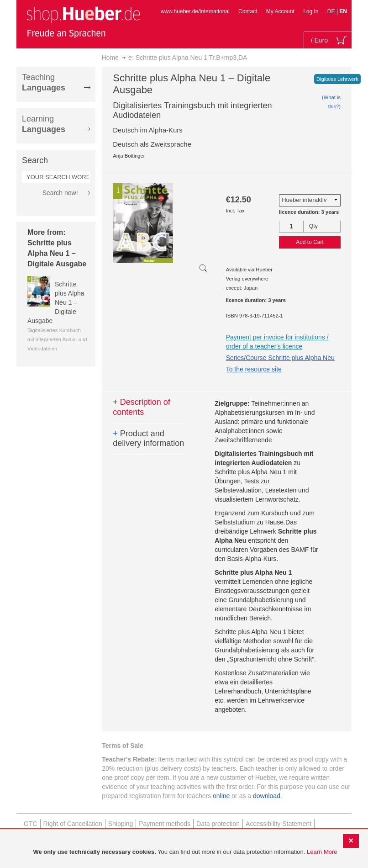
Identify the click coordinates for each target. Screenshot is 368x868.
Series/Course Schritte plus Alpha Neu (280, 358)
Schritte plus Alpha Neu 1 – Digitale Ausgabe (56, 302)
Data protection (218, 824)
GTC (31, 824)
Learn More (322, 852)
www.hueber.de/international (195, 11)
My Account (280, 11)
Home (110, 58)
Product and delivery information (148, 439)
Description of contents (142, 407)
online (221, 796)
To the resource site (254, 369)
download (267, 796)
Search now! (60, 193)
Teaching (44, 82)
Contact (248, 11)
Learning (44, 124)
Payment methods (165, 824)
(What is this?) (331, 102)
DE (332, 11)
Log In (311, 11)
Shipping (121, 824)
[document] (185, 852)
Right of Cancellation (73, 824)
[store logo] (83, 22)
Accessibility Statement (279, 824)
